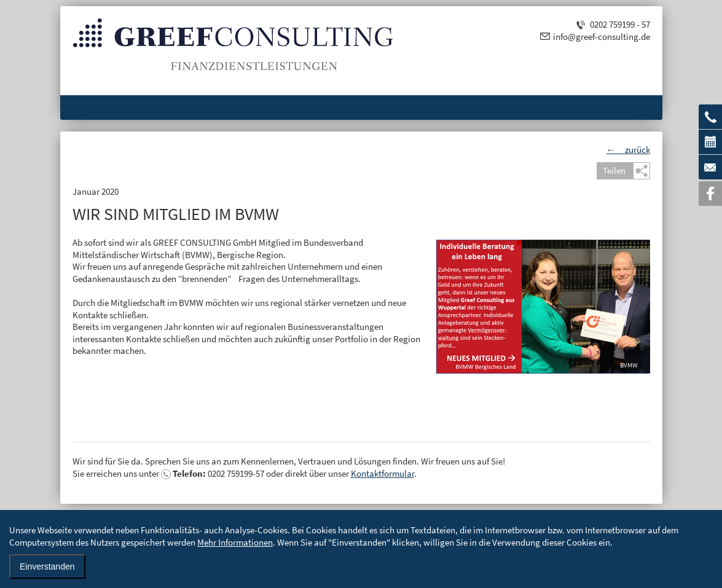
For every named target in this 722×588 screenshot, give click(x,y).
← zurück (628, 150)
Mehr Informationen (235, 542)
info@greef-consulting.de (602, 37)
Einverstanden (47, 566)
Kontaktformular (383, 473)
